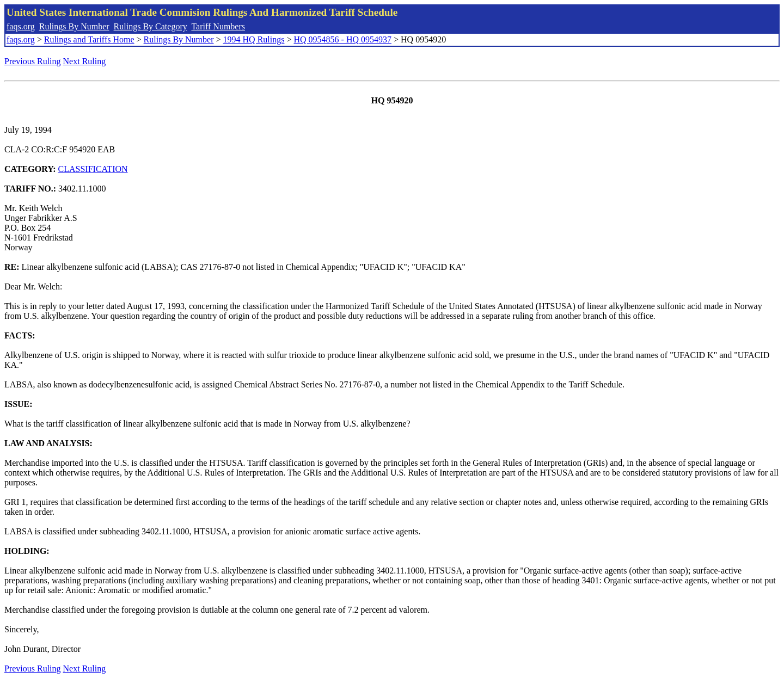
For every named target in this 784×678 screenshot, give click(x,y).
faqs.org (21, 26)
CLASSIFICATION (93, 169)
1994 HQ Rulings (254, 39)
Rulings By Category (151, 26)
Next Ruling (85, 61)
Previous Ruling (33, 61)
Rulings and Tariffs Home (89, 39)
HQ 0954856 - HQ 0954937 (342, 39)
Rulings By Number (74, 26)
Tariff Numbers (218, 26)
